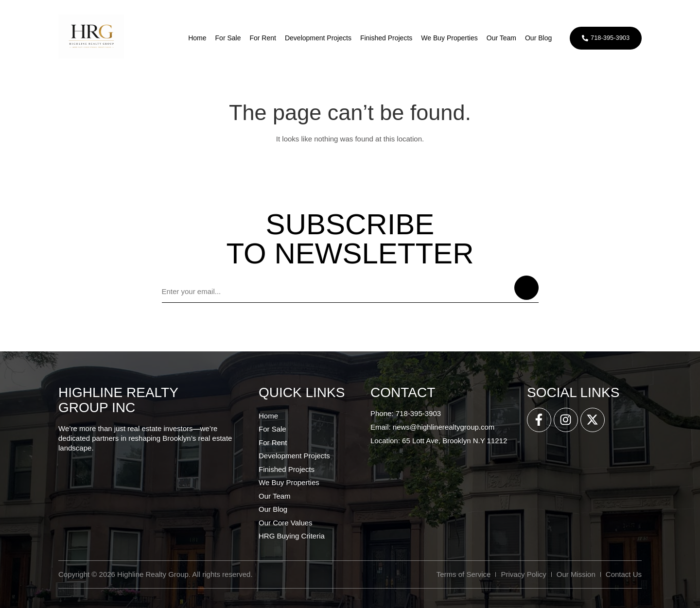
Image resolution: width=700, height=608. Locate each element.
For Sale (226, 38)
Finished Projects (385, 38)
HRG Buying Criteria (292, 536)
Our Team (500, 38)
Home (196, 38)
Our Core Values (286, 523)
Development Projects (317, 38)
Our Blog (537, 38)
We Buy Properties (448, 38)
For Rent (261, 38)
